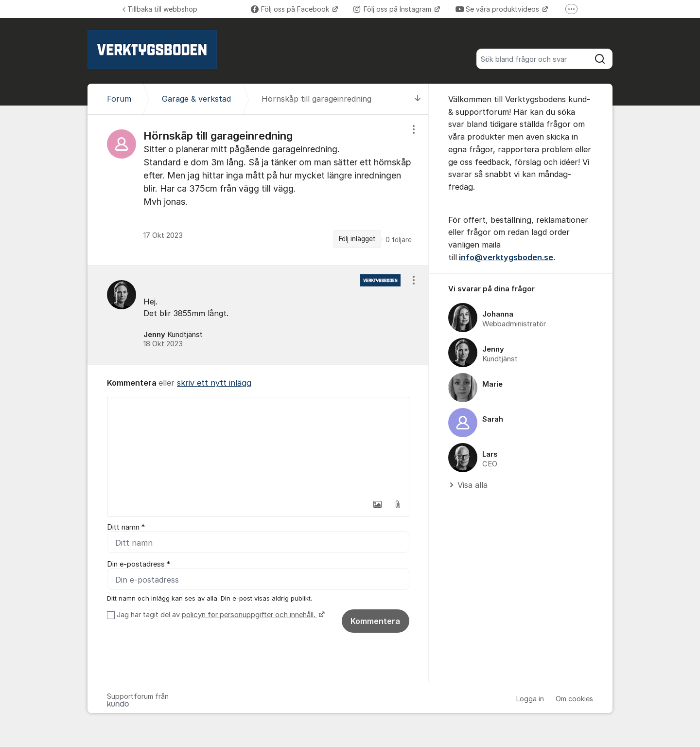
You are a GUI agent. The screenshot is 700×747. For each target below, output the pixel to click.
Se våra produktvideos (498, 9)
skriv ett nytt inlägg (214, 383)
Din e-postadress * (139, 564)
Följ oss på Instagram (393, 9)
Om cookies (574, 699)
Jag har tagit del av (219, 615)
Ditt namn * (126, 527)
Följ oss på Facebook (291, 9)
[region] (258, 190)
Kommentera (375, 621)
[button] (377, 504)
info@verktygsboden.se (506, 257)
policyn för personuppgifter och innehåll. (250, 615)
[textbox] (258, 446)
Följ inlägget (357, 239)
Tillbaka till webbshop (160, 9)
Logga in (530, 699)
